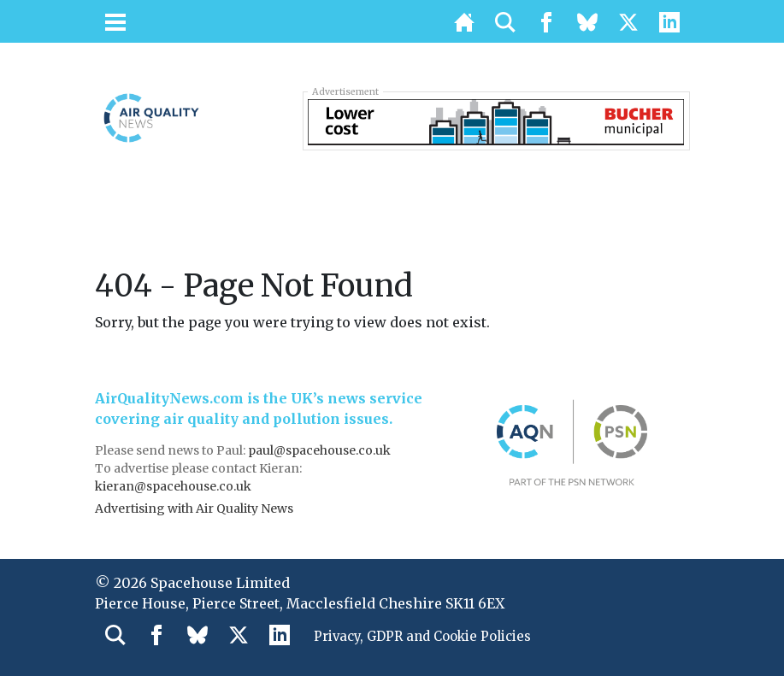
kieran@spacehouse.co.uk (173, 486)
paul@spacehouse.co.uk (321, 450)
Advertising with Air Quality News (194, 508)
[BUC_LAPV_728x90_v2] (496, 121)
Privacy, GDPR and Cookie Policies (431, 638)
